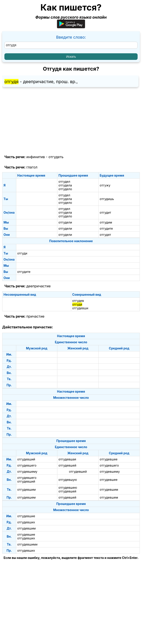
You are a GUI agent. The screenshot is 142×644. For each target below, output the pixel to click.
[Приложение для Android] (71, 27)
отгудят (106, 235)
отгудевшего (27, 465)
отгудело (65, 189)
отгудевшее (109, 459)
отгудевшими (27, 544)
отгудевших (26, 522)
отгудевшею (68, 487)
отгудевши (80, 308)
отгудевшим (27, 489)
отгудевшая (67, 459)
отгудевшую (68, 480)
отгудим (106, 222)
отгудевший (26, 459)
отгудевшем (27, 497)
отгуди (22, 253)
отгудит (106, 212)
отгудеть (56, 157)
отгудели (65, 222)
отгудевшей (67, 465)
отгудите (106, 228)
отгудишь (107, 199)
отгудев (78, 301)
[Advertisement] (71, 121)
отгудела (65, 185)
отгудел (64, 182)
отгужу (105, 185)
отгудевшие (26, 516)
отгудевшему (27, 471)
